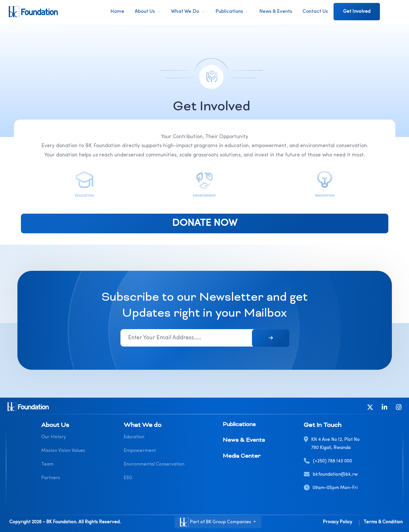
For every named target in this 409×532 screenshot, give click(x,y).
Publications (229, 11)
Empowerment (140, 451)
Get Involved (357, 12)
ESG (128, 478)
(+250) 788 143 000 (333, 461)
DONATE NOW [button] (204, 223)
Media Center (242, 456)
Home (117, 11)
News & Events (276, 11)
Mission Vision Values (63, 451)
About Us (145, 11)
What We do (185, 11)
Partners (51, 478)
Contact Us (315, 11)
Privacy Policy (337, 522)
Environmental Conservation (154, 464)
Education (134, 437)
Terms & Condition (383, 522)
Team (47, 464)
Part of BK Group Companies (216, 522)
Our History (54, 437)
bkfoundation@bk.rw (335, 475)
